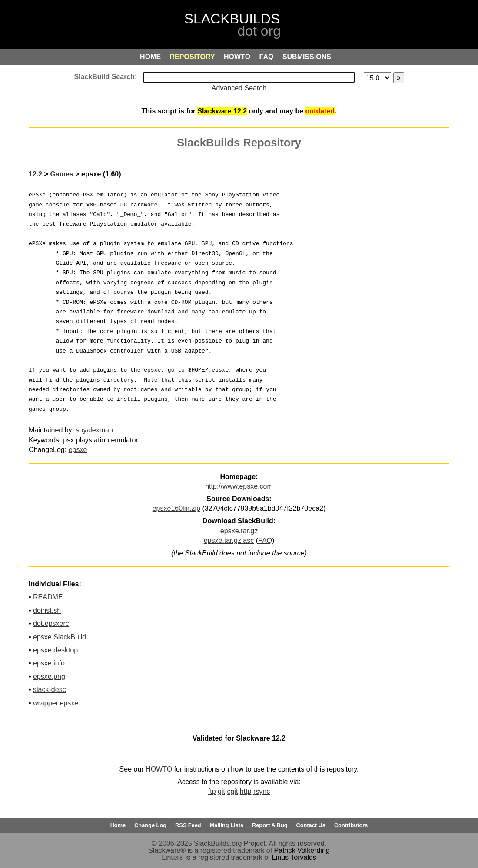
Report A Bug (270, 825)
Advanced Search (239, 88)
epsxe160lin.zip (176, 508)
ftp (212, 791)
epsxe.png (49, 677)
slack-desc (50, 690)
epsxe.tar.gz (239, 531)
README (48, 597)
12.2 (35, 174)
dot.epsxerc (51, 624)
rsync (262, 791)
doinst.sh (47, 610)
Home (118, 825)
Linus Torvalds (294, 857)
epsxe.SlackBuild (60, 637)
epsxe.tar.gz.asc (229, 540)
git (221, 791)
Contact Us (311, 825)
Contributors (351, 825)
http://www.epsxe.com (239, 486)
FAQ (265, 540)
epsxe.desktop (55, 650)
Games (61, 174)
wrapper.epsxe (56, 703)
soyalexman (95, 430)
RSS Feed (188, 825)
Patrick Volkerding (302, 850)
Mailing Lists (227, 825)
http (246, 791)
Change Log (150, 825)
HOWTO (159, 769)
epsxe (78, 450)
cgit (232, 791)
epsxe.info (49, 663)
